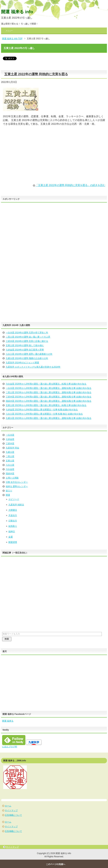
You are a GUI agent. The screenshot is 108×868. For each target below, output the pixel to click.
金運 (11, 537)
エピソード (14, 499)
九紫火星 (10, 452)
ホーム (8, 806)
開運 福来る (8, 721)
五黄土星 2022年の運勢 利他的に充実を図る (36, 74)
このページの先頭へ (56, 864)
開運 (8, 495)
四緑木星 (10, 474)
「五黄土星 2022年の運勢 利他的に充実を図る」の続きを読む (70, 185)
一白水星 (10, 435)
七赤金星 (10, 439)
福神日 (12, 531)
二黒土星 (10, 456)
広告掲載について (13, 815)
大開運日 (13, 510)
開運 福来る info (17, 12)
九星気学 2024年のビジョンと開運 (22, 363)
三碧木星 (10, 444)
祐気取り (13, 526)
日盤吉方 (13, 521)
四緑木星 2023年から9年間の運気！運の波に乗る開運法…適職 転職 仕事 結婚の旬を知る (49, 401)
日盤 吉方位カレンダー (17, 482)
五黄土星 (10, 461)
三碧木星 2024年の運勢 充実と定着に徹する (27, 341)
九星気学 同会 (12, 448)
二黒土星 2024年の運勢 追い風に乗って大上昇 (28, 337)
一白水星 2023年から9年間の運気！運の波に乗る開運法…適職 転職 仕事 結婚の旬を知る (49, 388)
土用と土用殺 (12, 478)
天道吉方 (13, 515)
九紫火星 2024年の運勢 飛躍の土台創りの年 (27, 358)
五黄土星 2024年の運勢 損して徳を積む (25, 345)
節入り (9, 491)
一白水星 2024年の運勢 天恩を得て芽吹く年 (27, 333)
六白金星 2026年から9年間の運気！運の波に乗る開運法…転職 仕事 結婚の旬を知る (46, 384)
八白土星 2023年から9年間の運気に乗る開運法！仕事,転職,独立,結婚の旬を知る (44, 414)
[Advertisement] (54, 155)
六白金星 (10, 469)
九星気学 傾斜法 (16, 505)
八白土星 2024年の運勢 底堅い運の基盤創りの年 (29, 354)
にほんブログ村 (10, 747)
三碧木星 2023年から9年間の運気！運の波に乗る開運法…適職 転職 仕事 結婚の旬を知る (49, 397)
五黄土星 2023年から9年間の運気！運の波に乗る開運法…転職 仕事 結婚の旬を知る (46, 405)
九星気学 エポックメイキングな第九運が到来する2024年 (33, 367)
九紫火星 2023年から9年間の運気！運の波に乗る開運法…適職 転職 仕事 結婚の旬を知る (49, 418)
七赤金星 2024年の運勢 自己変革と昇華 (25, 350)
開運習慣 (13, 542)
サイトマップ (11, 810)
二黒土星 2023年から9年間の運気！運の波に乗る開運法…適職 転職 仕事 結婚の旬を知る (49, 392)
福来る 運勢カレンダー (17, 486)
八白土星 (10, 465)
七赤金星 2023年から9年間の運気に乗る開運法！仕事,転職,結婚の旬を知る (42, 410)
